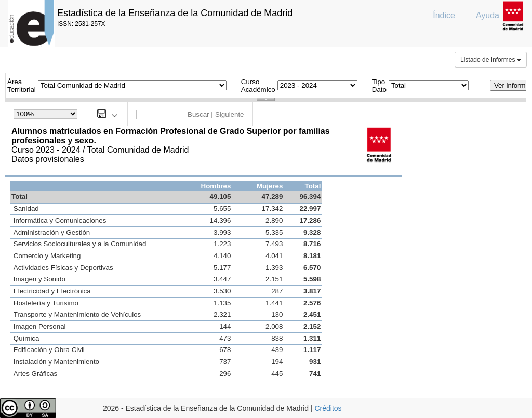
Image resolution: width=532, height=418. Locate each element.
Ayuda (488, 15)
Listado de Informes (491, 60)
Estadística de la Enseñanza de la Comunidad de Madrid (175, 13)
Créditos (328, 408)
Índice (444, 15)
